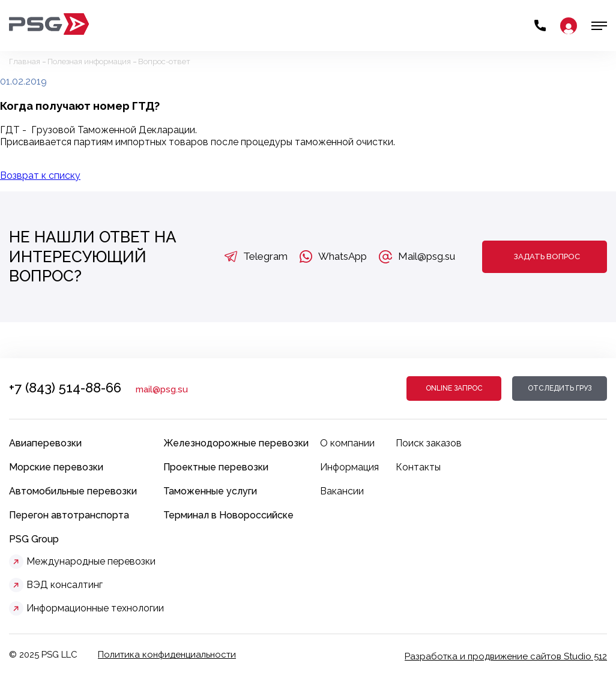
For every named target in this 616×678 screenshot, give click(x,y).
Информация (349, 467)
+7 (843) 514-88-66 (65, 388)
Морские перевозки (56, 467)
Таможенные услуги (210, 491)
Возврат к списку (40, 175)
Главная (25, 61)
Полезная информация (89, 61)
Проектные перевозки (216, 467)
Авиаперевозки (45, 443)
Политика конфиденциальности (167, 655)
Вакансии (342, 491)
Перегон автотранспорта (69, 515)
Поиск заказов (429, 443)
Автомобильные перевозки (73, 491)
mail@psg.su (162, 389)
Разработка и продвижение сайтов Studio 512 (506, 656)
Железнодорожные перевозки (236, 443)
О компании (347, 443)
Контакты (418, 467)
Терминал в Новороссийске (228, 515)
